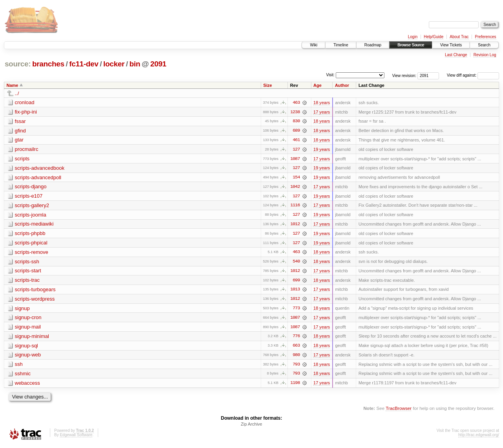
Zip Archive (251, 427)
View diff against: (473, 75)
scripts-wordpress (35, 300)
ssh (19, 366)
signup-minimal (32, 338)
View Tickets (451, 45)
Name (13, 85)
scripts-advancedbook (40, 168)
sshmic (23, 376)
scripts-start (28, 272)
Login (413, 37)
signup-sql (27, 348)
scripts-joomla (31, 216)
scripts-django (31, 187)
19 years (322, 150)
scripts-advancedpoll (38, 178)
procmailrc (27, 150)
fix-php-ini (26, 112)
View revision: (404, 75)
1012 (295, 225)
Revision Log (485, 55)
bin (134, 64)
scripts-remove (32, 253)
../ (17, 93)
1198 (295, 386)
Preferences (486, 37)
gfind (20, 131)
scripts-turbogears (35, 291)
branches (48, 64)
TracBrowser (399, 411)
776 (296, 338)
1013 (295, 291)
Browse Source (411, 45)
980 (296, 357)
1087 (295, 159)
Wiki (314, 45)
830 (296, 121)
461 (296, 140)
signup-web (28, 357)
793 (296, 367)
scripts (22, 159)
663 (296, 348)
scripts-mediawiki (34, 225)
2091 (158, 64)
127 (296, 150)
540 (296, 263)
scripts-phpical (31, 244)
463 (296, 103)
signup (22, 310)
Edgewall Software (76, 438)
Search (484, 45)
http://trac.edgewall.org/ (479, 438)
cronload (25, 102)
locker (114, 64)
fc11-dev (84, 64)
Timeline (341, 45)
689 (296, 131)
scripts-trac (27, 282)
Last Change (456, 55)
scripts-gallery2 (32, 206)
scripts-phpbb (30, 234)
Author (342, 85)
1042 (295, 187)
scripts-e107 (29, 197)
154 (296, 178)
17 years (322, 112)
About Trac (459, 37)
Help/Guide (433, 37)
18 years (322, 103)
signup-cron (28, 319)
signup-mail (28, 329)
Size (268, 85)
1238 (295, 112)
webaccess (27, 385)
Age (317, 85)
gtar (19, 140)
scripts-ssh (27, 263)
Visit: (330, 75)
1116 (295, 206)
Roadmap (373, 45)
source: (18, 64)
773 (296, 310)
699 (296, 282)
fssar (20, 121)
